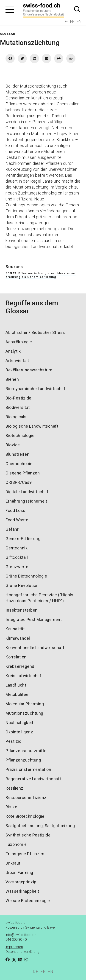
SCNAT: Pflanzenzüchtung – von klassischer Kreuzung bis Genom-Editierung (41, 275)
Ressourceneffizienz (26, 798)
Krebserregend (20, 666)
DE (66, 22)
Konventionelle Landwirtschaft (35, 648)
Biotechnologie (20, 435)
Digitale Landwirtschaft (28, 492)
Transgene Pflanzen (25, 854)
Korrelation (16, 657)
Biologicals (16, 417)
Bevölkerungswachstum (29, 370)
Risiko (11, 807)
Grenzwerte (17, 567)
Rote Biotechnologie (25, 816)
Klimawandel (18, 638)
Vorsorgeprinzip (21, 882)
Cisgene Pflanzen (23, 473)
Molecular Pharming (25, 704)
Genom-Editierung (23, 539)
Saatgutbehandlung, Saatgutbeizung (40, 826)
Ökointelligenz (19, 732)
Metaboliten (17, 694)
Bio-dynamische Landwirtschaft (36, 389)
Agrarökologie (19, 342)
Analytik (13, 351)
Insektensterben (22, 610)
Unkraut (13, 863)
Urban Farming (19, 872)
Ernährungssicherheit (26, 501)
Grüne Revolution (22, 585)
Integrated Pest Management (34, 619)
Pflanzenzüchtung (23, 760)
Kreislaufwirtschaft (24, 676)
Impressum (14, 947)
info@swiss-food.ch (21, 935)
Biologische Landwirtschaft (32, 426)
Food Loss (15, 510)
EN (79, 22)
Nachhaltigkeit (19, 723)
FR (72, 22)
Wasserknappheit (22, 891)
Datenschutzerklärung (22, 952)
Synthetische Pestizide (28, 835)
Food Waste (17, 520)
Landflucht (16, 685)
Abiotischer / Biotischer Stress (35, 332)
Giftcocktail (17, 557)
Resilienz (14, 788)
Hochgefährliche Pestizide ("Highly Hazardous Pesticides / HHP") (39, 598)
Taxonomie (16, 844)
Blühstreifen (17, 454)
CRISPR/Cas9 (19, 482)
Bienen (12, 379)
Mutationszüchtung (24, 713)
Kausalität (15, 629)
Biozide (13, 445)
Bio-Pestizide (18, 398)
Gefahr (12, 529)
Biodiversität (18, 407)
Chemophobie (19, 464)
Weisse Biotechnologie (28, 901)
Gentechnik (17, 548)
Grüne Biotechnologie (26, 576)
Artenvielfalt (17, 361)
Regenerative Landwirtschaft (33, 779)
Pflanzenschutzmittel (26, 751)
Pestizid (13, 741)
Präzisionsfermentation (28, 769)
